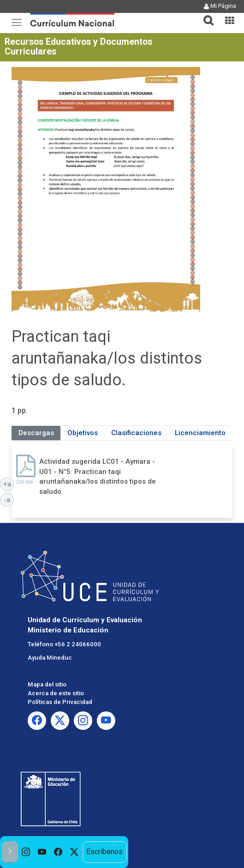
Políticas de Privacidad (60, 702)
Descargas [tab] (36, 433)
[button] (205, 15)
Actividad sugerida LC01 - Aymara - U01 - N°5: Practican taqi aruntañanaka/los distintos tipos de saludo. (98, 476)
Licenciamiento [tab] (200, 433)
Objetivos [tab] (83, 433)
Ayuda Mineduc (50, 658)
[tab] (205, 15)
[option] (26, 852)
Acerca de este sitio (56, 693)
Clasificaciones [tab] (136, 433)
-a (9, 499)
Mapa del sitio (47, 684)
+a (9, 484)
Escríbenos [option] (104, 852)
